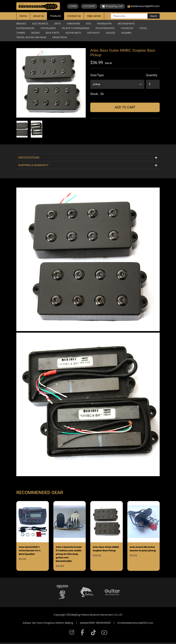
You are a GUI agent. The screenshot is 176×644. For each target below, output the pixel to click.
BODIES (35, 33)
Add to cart (125, 107)
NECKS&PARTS (126, 24)
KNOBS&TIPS (104, 24)
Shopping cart (112, 6)
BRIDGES (21, 24)
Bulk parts (53, 33)
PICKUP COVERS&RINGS (76, 28)
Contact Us (74, 16)
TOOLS (143, 28)
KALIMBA (126, 33)
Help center (94, 16)
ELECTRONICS (40, 24)
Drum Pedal (60, 37)
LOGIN (73, 6)
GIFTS (57, 24)
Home (23, 16)
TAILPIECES (127, 28)
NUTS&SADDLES (25, 28)
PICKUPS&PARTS (105, 28)
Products (56, 16)
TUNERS (21, 33)
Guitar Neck (73, 33)
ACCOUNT (89, 6)
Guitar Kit (94, 33)
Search (154, 16)
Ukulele (110, 33)
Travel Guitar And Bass (31, 37)
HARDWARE (73, 24)
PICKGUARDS (48, 28)
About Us (39, 16)
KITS (89, 24)
